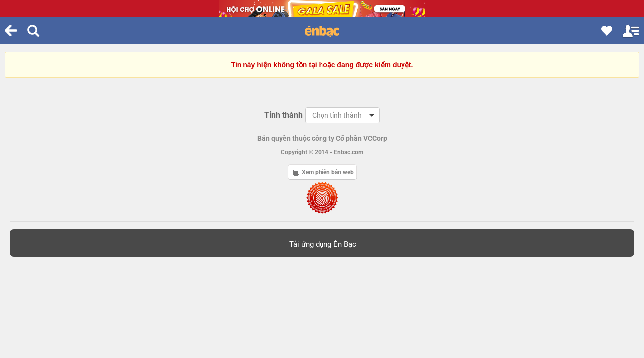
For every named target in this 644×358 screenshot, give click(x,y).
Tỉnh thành (283, 115)
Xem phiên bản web (323, 172)
